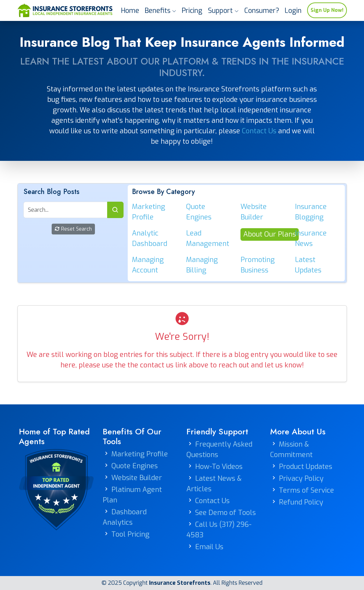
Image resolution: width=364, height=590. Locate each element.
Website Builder (137, 478)
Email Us (209, 547)
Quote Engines (135, 466)
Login (293, 11)
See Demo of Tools (225, 513)
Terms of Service (306, 490)
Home (130, 11)
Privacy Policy (301, 479)
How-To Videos (219, 467)
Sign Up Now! (327, 10)
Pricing (192, 11)
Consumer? (262, 11)
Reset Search (73, 229)
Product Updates (306, 467)
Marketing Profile (140, 454)
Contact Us (259, 131)
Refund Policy (301, 502)
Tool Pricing (130, 534)
